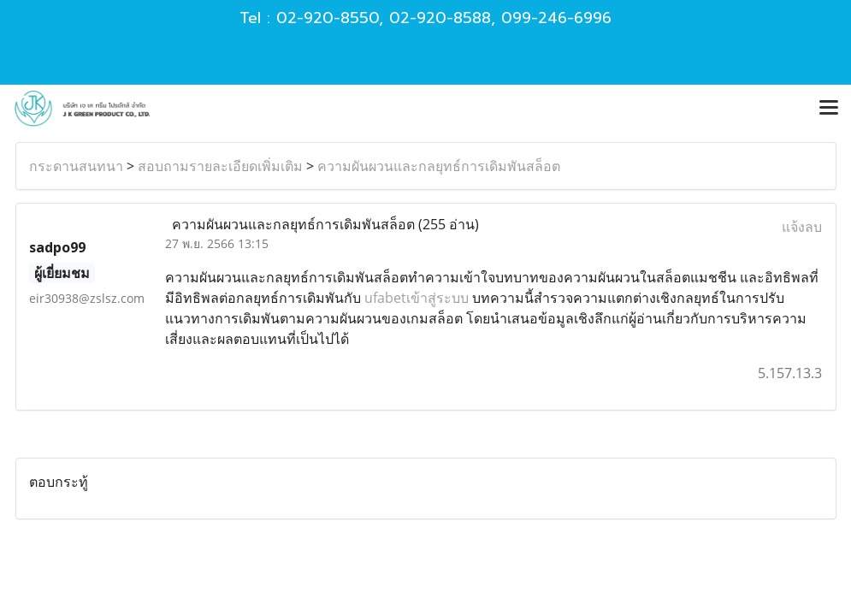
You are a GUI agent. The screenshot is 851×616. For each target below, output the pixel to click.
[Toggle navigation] (829, 109)
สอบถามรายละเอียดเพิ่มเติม (220, 166)
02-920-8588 (440, 18)
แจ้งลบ (802, 227)
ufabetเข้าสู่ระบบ (417, 298)
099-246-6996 (556, 18)
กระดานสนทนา (76, 166)
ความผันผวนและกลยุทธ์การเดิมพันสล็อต (439, 166)
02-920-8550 (328, 18)
